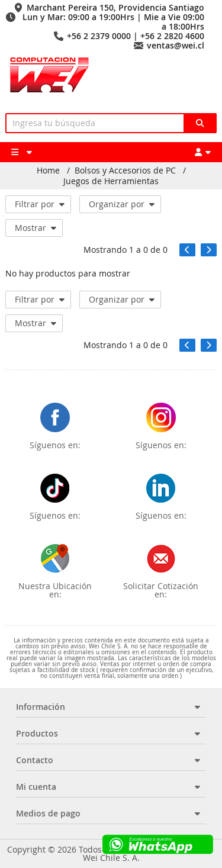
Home (48, 171)
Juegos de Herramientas (111, 181)
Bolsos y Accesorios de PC (125, 171)
